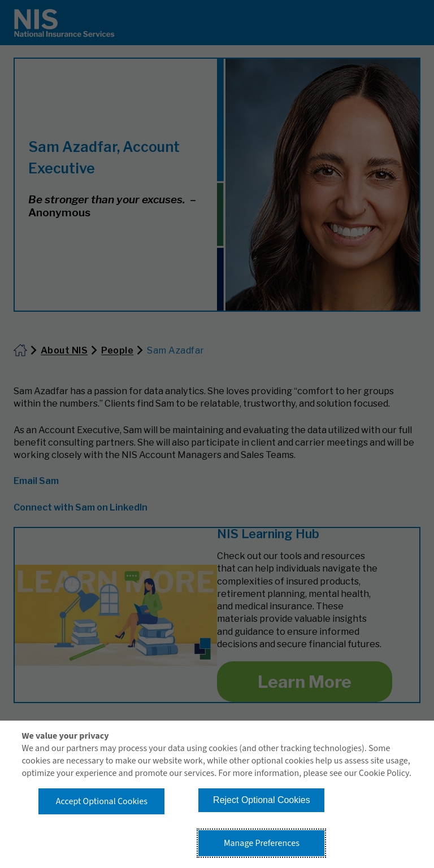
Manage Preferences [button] (262, 843)
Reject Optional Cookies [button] (262, 800)
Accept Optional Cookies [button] (102, 801)
